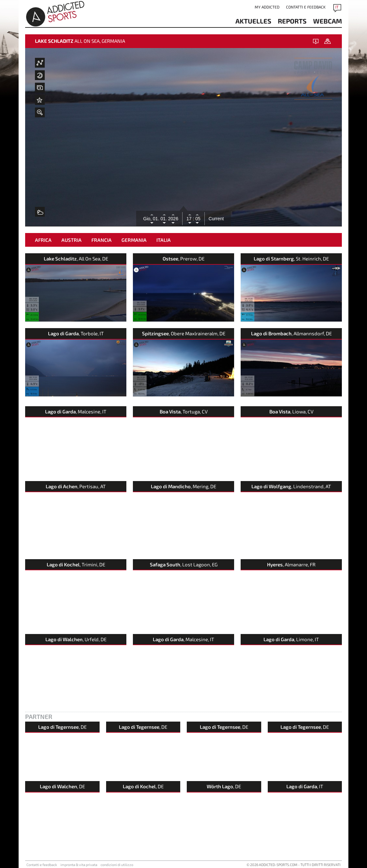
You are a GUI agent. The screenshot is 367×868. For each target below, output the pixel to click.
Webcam (327, 21)
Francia (102, 240)
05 (197, 219)
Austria (72, 240)
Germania (134, 240)
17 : (190, 219)
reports (292, 21)
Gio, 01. (152, 219)
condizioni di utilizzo (117, 865)
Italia (164, 240)
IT (337, 7)
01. (164, 219)
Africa (43, 240)
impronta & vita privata (79, 865)
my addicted (267, 7)
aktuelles (253, 21)
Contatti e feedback (306, 7)
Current (216, 219)
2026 (173, 219)
